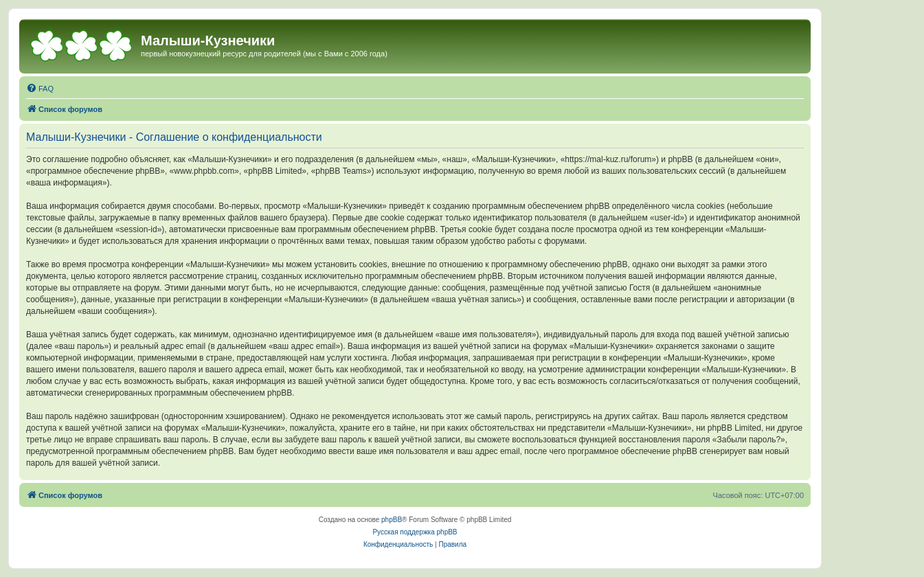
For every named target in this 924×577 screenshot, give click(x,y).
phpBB (392, 520)
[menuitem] (40, 89)
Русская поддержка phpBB (415, 532)
